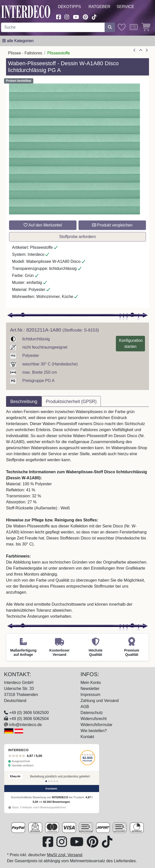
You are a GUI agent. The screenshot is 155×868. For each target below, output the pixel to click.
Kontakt (87, 737)
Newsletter (90, 689)
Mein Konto (91, 683)
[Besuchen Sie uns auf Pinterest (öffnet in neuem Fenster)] (85, 16)
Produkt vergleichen (112, 225)
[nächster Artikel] (147, 50)
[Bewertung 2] (49, 781)
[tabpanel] (77, 514)
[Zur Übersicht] (141, 50)
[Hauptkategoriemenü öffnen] (18, 41)
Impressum (90, 695)
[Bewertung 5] (57, 781)
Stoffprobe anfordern (77, 237)
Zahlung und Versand (100, 701)
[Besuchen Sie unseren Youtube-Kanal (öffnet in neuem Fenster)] (76, 16)
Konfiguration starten (131, 343)
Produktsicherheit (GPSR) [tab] (71, 402)
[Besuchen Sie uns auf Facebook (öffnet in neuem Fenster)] (58, 16)
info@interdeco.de (25, 725)
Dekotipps (69, 7)
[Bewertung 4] (54, 781)
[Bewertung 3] (52, 781)
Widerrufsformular (96, 725)
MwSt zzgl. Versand (65, 855)
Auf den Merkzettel (43, 225)
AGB (85, 707)
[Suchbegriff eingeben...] (53, 27)
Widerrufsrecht (94, 719)
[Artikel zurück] (134, 50)
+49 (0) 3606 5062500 (29, 713)
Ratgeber (99, 7)
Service (125, 7)
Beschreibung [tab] (24, 402)
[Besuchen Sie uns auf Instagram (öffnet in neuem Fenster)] (67, 16)
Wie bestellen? (94, 731)
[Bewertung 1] (46, 781)
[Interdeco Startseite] (26, 11)
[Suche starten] (110, 27)
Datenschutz (92, 713)
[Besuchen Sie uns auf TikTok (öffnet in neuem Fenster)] (94, 16)
